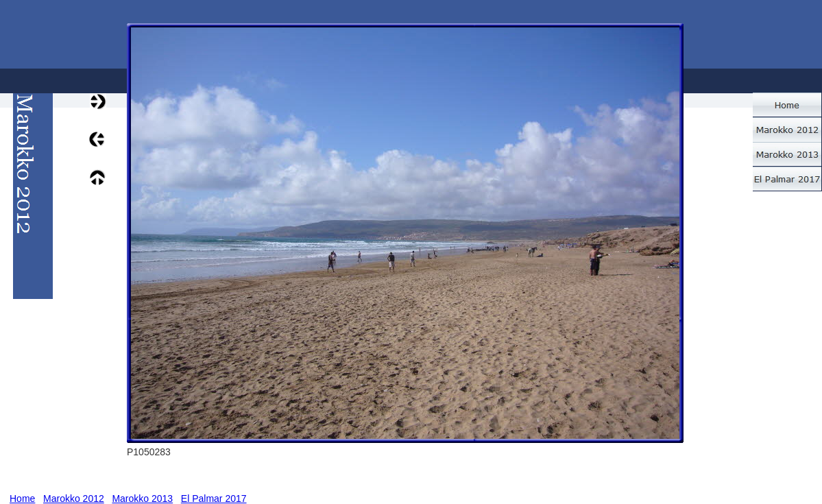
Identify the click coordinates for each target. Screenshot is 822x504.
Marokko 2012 (74, 499)
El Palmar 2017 (214, 499)
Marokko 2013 (142, 499)
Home (22, 499)
